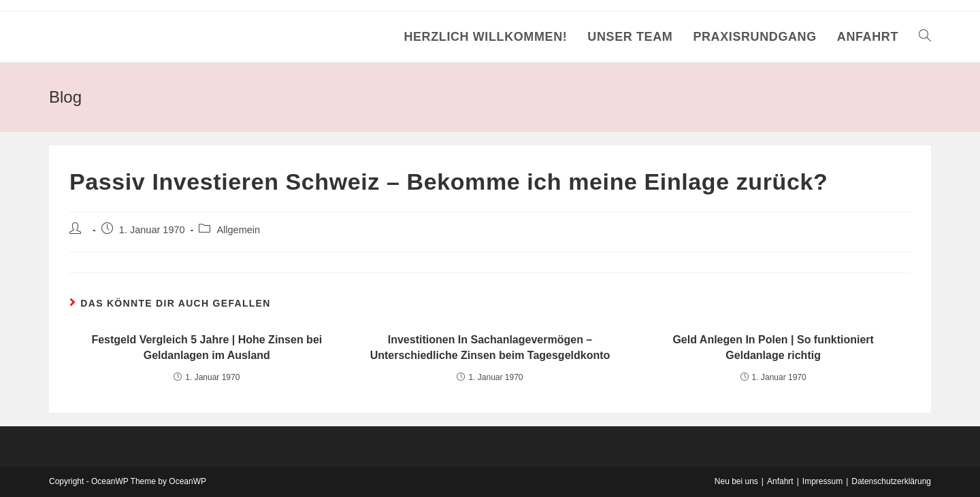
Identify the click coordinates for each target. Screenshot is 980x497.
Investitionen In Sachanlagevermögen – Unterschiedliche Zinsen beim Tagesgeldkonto (490, 347)
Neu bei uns (736, 481)
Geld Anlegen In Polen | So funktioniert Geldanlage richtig (773, 347)
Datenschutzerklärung (891, 481)
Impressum (822, 481)
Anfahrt (780, 481)
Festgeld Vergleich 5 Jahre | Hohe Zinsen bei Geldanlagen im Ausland (207, 347)
